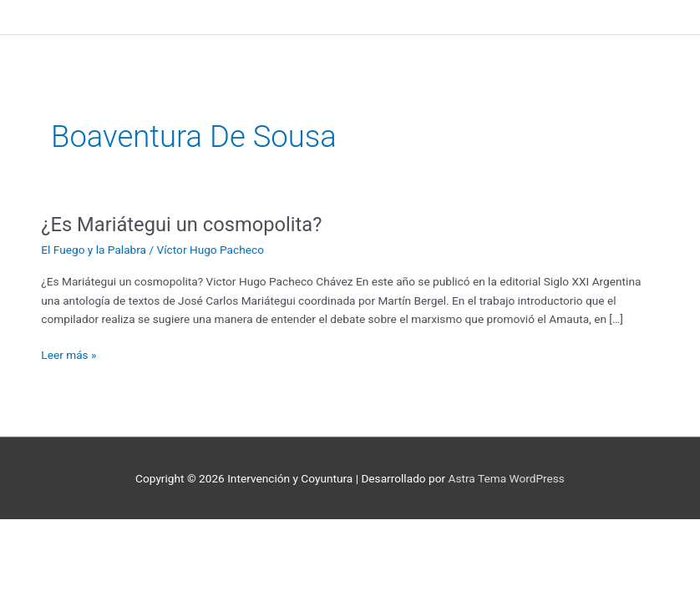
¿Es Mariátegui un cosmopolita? (181, 225)
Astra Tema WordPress (507, 478)
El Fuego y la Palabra (94, 250)
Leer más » (68, 354)
